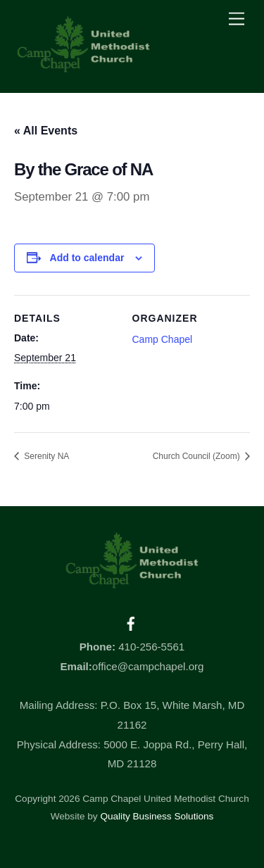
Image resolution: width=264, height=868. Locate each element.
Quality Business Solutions (157, 816)
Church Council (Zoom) (197, 456)
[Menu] (237, 19)
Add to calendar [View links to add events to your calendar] (87, 258)
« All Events (46, 131)
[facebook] (131, 622)
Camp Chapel (163, 339)
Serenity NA (45, 456)
